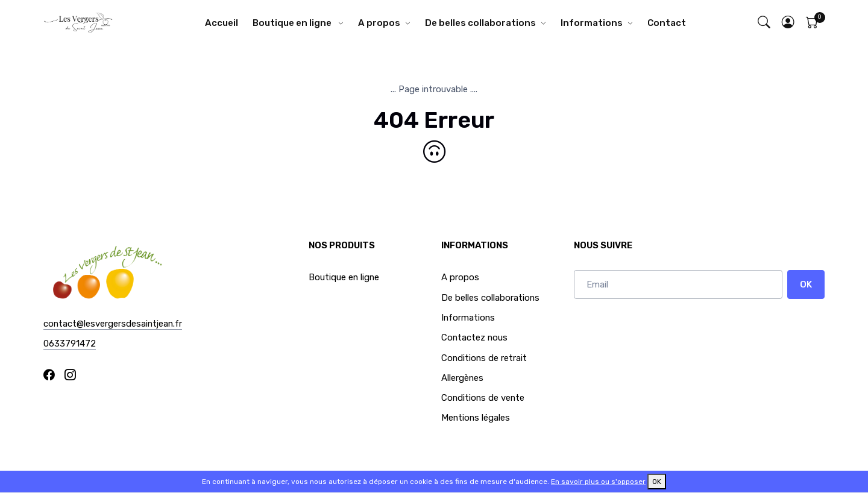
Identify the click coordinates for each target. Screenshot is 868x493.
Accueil (222, 23)
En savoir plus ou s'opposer (598, 482)
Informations (592, 23)
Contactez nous (474, 338)
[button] (788, 23)
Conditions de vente (483, 398)
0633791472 (70, 344)
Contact (667, 23)
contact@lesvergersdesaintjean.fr (113, 324)
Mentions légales (476, 418)
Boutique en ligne (293, 23)
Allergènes (462, 378)
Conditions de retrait (484, 358)
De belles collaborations (480, 23)
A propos (379, 23)
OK (806, 284)
